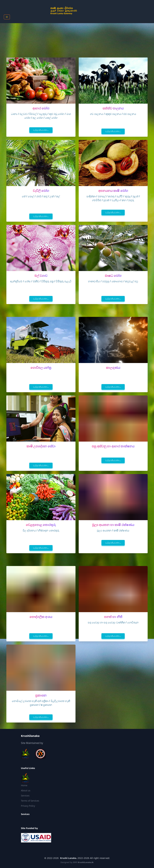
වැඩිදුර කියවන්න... (41, 130)
